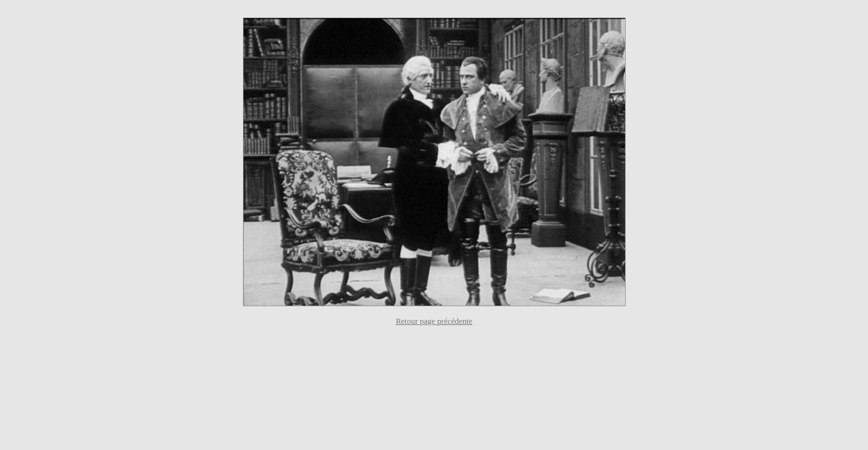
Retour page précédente (434, 321)
